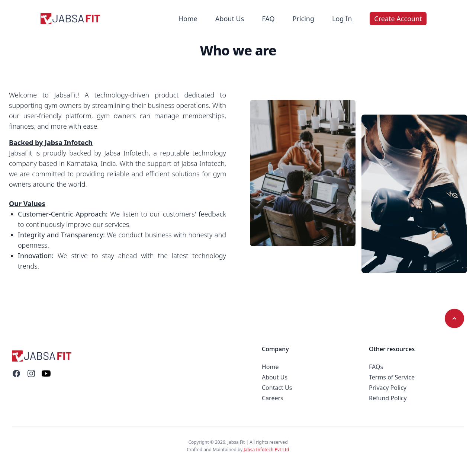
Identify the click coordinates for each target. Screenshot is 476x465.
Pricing (303, 19)
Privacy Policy (388, 388)
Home (188, 19)
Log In (342, 19)
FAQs (376, 367)
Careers (273, 398)
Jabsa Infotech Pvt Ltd (266, 450)
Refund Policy (388, 398)
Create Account (398, 19)
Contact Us (277, 388)
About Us (230, 19)
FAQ (268, 19)
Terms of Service (392, 377)
